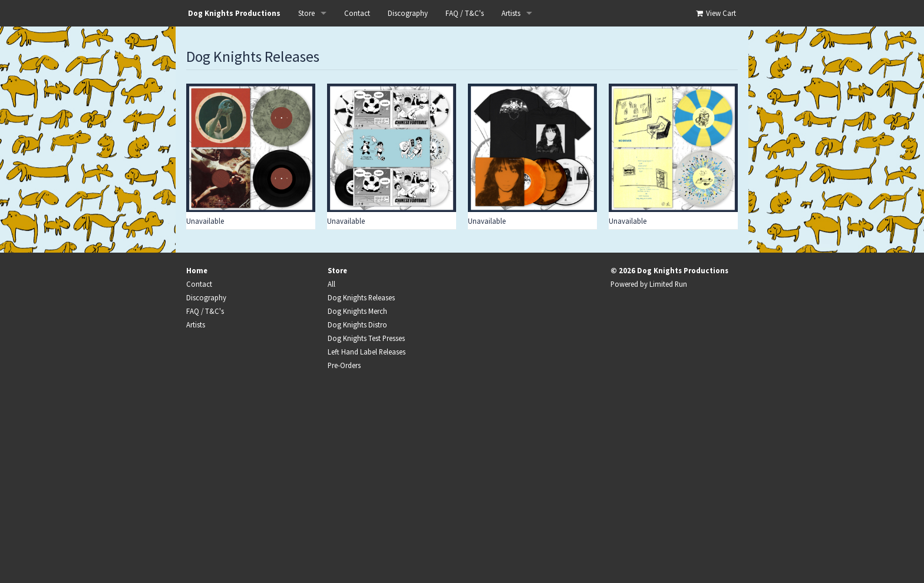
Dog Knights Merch (357, 311)
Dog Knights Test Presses (366, 338)
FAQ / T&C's (465, 13)
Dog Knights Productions (234, 13)
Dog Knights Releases (361, 297)
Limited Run (668, 284)
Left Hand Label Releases (367, 352)
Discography (408, 13)
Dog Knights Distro (357, 324)
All (331, 284)
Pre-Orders (344, 365)
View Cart (715, 13)
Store (306, 13)
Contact (357, 13)
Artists (511, 13)
